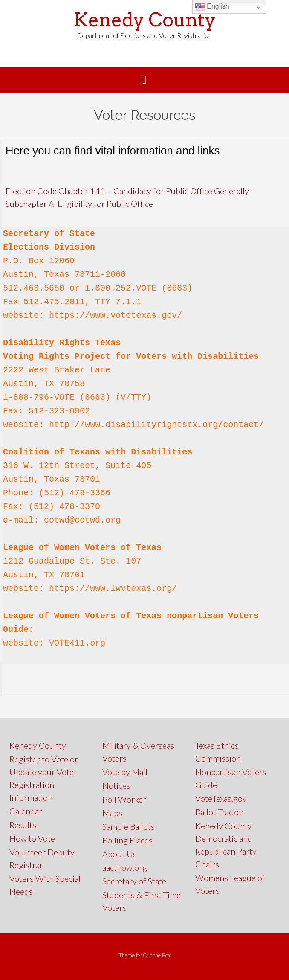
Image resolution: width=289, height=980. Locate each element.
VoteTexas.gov (221, 798)
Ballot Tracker (220, 812)
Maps (112, 813)
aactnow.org (125, 867)
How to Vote (32, 838)
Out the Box (157, 955)
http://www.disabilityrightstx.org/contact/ (156, 425)
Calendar (26, 811)
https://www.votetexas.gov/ (116, 316)
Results (23, 825)
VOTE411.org (77, 643)
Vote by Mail (125, 772)
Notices (116, 785)
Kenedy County (145, 20)
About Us (120, 854)
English (212, 7)
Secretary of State (134, 881)
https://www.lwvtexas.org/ (113, 589)
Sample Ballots (129, 826)
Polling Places (127, 840)
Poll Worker (124, 799)
